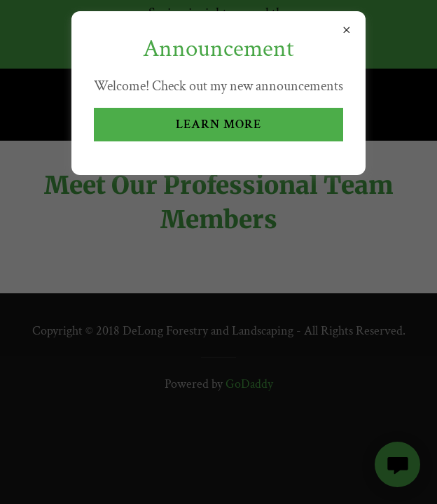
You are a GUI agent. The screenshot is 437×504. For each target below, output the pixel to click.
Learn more (218, 124)
